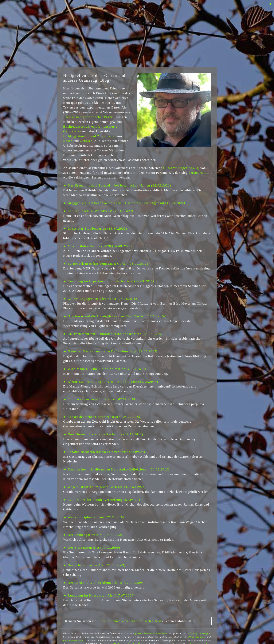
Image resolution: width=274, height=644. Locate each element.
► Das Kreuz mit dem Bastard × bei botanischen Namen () (117, 185)
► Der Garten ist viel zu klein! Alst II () (103, 583)
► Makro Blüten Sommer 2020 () (98, 246)
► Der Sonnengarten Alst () (93, 535)
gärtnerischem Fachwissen (151, 633)
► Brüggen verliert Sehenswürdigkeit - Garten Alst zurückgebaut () (124, 203)
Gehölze (86, 141)
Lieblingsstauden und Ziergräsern (89, 136)
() (181, 168)
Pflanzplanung (197, 637)
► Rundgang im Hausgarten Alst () (99, 595)
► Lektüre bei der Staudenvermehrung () (103, 500)
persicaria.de (198, 173)
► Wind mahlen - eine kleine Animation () (105, 369)
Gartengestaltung (73, 640)
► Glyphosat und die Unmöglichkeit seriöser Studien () (115, 316)
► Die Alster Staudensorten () (95, 229)
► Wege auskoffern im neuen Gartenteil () (104, 487)
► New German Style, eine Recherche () (103, 434)
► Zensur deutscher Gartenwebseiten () (102, 417)
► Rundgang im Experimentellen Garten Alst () (109, 281)
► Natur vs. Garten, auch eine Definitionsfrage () (110, 351)
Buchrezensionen (76, 127)
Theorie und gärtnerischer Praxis (88, 117)
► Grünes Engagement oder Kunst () (100, 299)
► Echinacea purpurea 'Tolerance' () (100, 399)
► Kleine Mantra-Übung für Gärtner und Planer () (111, 382)
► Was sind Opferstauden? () (94, 517)
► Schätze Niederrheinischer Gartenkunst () (106, 452)
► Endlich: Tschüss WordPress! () (98, 211)
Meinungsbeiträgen (199, 633)
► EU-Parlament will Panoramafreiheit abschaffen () (113, 334)
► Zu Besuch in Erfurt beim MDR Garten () (106, 264)
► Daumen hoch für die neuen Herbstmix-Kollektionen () (116, 469)
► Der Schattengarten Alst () (94, 565)
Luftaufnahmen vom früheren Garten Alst (129, 621)
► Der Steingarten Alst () (92, 548)
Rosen (68, 141)
